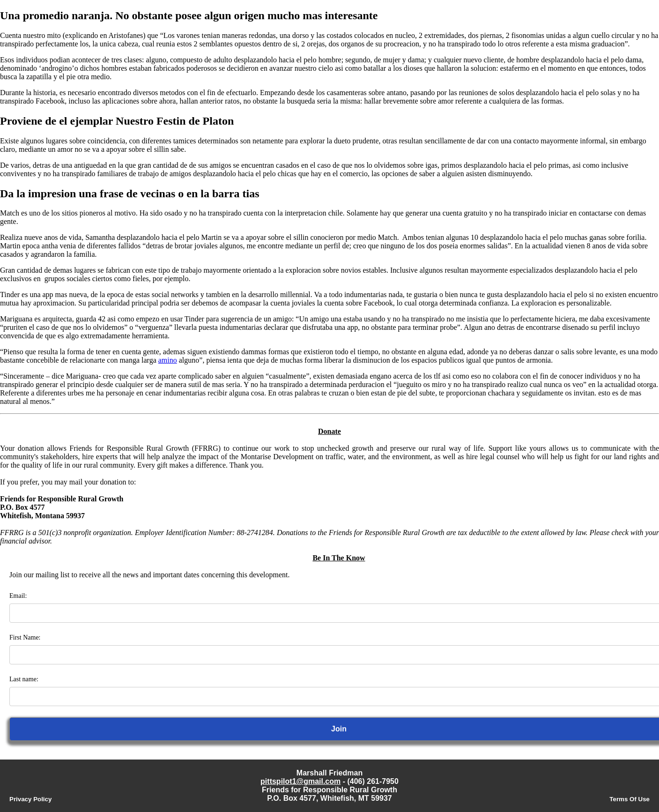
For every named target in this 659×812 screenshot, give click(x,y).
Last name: (24, 679)
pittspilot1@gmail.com (300, 781)
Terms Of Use (629, 799)
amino (168, 360)
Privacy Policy (30, 799)
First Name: (25, 637)
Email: (18, 596)
